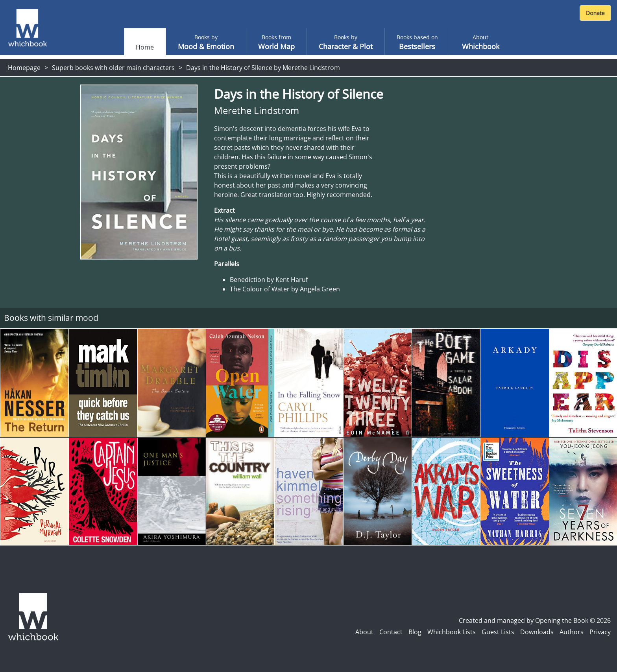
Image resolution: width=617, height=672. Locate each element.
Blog (415, 632)
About (364, 632)
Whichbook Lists (452, 632)
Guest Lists (498, 632)
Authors (572, 632)
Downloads (537, 632)
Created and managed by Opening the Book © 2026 (535, 620)
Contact (391, 632)
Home (145, 47)
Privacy (600, 632)
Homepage (24, 68)
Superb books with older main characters (113, 68)
